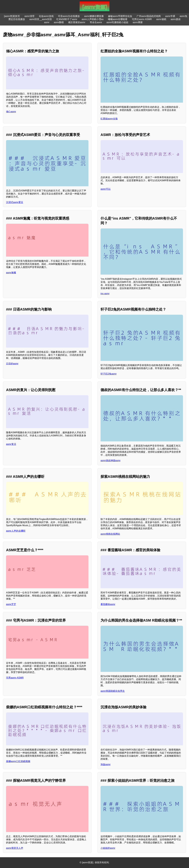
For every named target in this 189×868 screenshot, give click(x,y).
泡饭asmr (106, 764)
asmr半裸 (170, 16)
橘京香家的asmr (77, 22)
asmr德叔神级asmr (111, 460)
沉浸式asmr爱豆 (15, 202)
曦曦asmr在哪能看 (118, 19)
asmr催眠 (161, 19)
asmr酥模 (59, 22)
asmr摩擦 (138, 22)
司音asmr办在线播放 (69, 16)
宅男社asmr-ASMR (142, 19)
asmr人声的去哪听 (16, 531)
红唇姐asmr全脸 (109, 119)
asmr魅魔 (11, 273)
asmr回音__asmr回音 (41, 19)
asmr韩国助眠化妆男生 (113, 691)
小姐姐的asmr (108, 848)
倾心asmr (11, 112)
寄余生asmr (96, 22)
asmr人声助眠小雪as (93, 19)
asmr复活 (11, 444)
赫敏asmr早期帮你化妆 (120, 16)
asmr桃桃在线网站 (110, 534)
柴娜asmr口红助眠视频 (18, 761)
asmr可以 (106, 189)
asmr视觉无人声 (15, 848)
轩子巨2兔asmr (109, 374)
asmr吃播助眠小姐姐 (117, 22)
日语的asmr (12, 364)
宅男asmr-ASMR (15, 678)
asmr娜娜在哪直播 (94, 16)
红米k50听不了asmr (67, 19)
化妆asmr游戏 (46, 16)
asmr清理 (29, 16)
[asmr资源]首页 (12, 16)
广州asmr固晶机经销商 (149, 16)
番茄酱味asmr (108, 604)
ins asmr (105, 294)
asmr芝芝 (11, 604)
